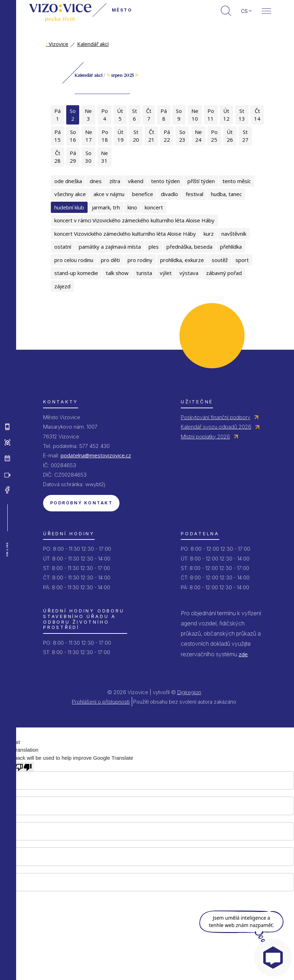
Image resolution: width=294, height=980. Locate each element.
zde (243, 654)
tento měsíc (237, 181)
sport (242, 260)
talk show (117, 273)
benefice (143, 194)
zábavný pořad (224, 273)
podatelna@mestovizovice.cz (96, 455)
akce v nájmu (109, 194)
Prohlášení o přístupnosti (101, 702)
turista (144, 273)
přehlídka (231, 247)
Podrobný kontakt (81, 503)
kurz (209, 234)
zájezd (62, 286)
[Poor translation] (23, 766)
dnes (96, 181)
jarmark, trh (106, 207)
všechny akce (70, 194)
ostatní (63, 247)
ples (154, 247)
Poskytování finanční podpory (216, 417)
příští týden (201, 181)
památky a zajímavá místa (110, 247)
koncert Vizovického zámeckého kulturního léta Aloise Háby (125, 234)
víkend (136, 181)
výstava (189, 273)
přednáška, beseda (189, 247)
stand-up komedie (76, 273)
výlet (166, 273)
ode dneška (68, 181)
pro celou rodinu (74, 260)
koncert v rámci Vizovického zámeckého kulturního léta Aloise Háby (134, 220)
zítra (115, 181)
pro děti (110, 260)
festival (194, 194)
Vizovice (57, 44)
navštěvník (234, 234)
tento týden (165, 181)
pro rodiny (140, 260)
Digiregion (189, 692)
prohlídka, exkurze (182, 260)
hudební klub (69, 207)
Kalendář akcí (93, 44)
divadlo (169, 194)
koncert (154, 207)
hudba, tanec (226, 194)
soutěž (220, 260)
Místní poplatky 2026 (205, 437)
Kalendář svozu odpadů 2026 (216, 427)
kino (132, 207)
